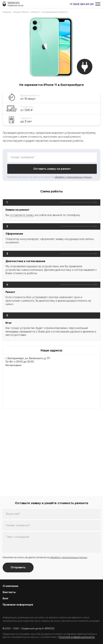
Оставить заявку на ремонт (52, 169)
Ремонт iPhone (21, 12)
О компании (10, 586)
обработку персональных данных (73, 177)
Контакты (9, 592)
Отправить (18, 567)
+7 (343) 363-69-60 (82, 4)
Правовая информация (18, 605)
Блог (6, 598)
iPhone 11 (35, 12)
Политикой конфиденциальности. (77, 637)
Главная (7, 12)
